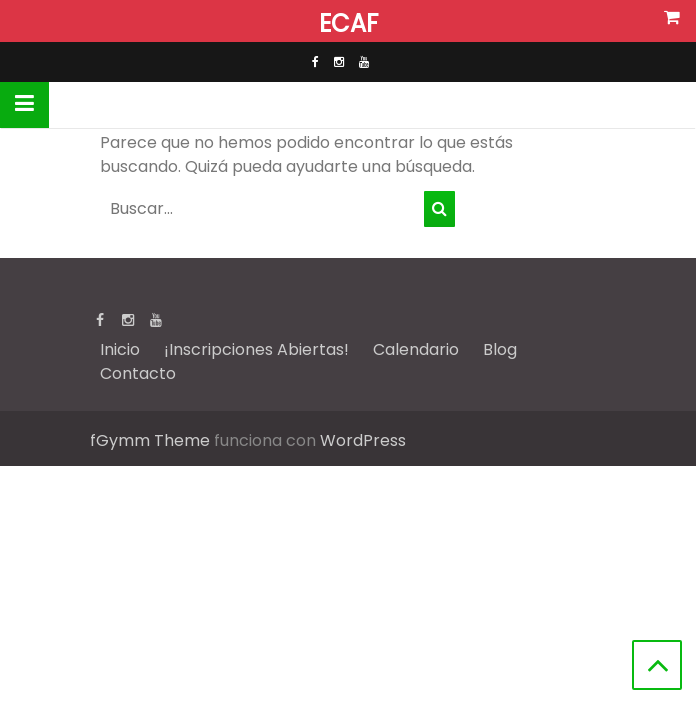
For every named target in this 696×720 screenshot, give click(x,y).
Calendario (416, 349)
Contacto (138, 373)
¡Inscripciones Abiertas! (256, 349)
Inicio (120, 349)
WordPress (363, 440)
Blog (500, 349)
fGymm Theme (150, 440)
